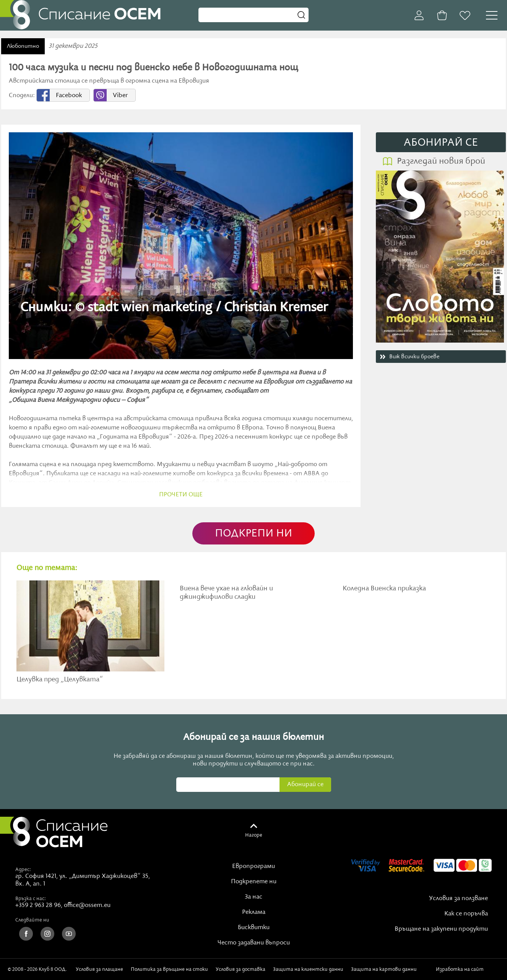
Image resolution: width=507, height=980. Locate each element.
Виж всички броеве (414, 357)
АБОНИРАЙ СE (441, 143)
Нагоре (254, 835)
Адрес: (23, 869)
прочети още (181, 495)
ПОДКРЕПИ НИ (253, 534)
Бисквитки (254, 928)
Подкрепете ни (254, 882)
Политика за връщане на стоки (169, 969)
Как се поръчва (466, 914)
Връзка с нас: (31, 899)
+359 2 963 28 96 (38, 905)
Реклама (254, 912)
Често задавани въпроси (254, 943)
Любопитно (23, 46)
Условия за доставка (240, 969)
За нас (253, 897)
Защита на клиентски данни (308, 969)
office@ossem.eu (87, 905)
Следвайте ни (32, 920)
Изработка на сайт (468, 969)
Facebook (69, 96)
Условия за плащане (99, 969)
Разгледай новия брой (441, 161)
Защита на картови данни (384, 969)
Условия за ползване (458, 899)
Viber (120, 96)
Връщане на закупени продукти (441, 929)
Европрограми (253, 866)
